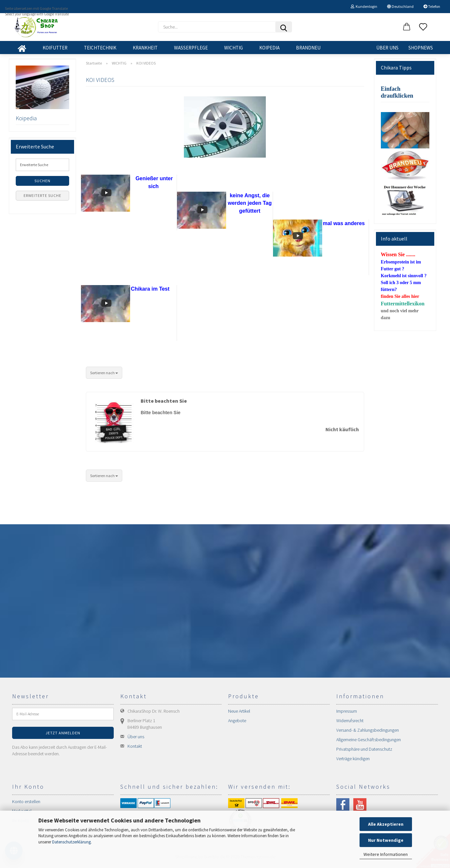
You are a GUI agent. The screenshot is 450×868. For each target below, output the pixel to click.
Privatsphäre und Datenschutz (364, 749)
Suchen (42, 181)
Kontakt (135, 746)
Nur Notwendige (386, 840)
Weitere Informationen (386, 854)
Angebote (237, 721)
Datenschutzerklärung (71, 842)
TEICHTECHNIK (100, 48)
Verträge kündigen (353, 759)
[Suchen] (284, 27)
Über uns (387, 48)
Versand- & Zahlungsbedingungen (368, 730)
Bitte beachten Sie (164, 401)
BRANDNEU (308, 48)
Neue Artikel (239, 711)
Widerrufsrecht (350, 721)
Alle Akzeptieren (386, 824)
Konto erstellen (26, 801)
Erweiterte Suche (42, 195)
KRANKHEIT (145, 48)
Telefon (432, 6)
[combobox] (104, 373)
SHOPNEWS (421, 48)
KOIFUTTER (55, 48)
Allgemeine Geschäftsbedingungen (369, 740)
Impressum (347, 711)
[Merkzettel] (423, 27)
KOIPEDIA (269, 48)
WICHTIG (234, 48)
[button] (407, 27)
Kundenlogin (364, 6)
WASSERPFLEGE (191, 48)
